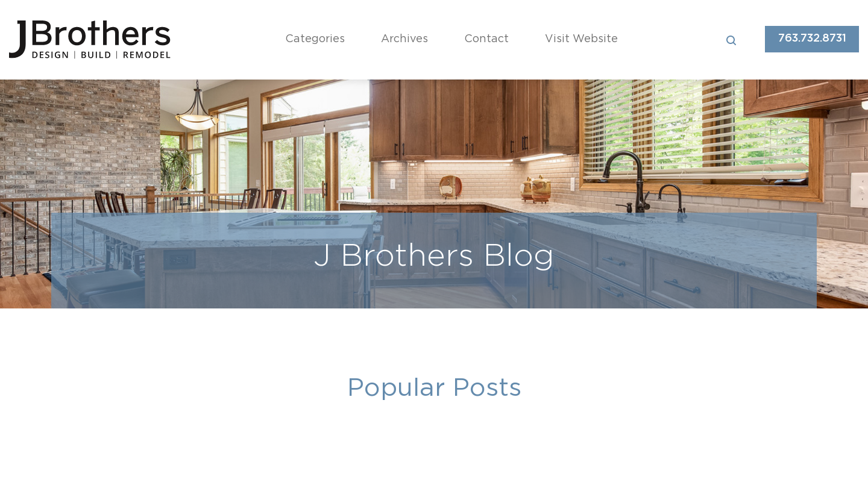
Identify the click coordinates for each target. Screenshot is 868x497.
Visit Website (581, 39)
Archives (404, 39)
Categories (315, 39)
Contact (486, 39)
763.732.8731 (812, 39)
